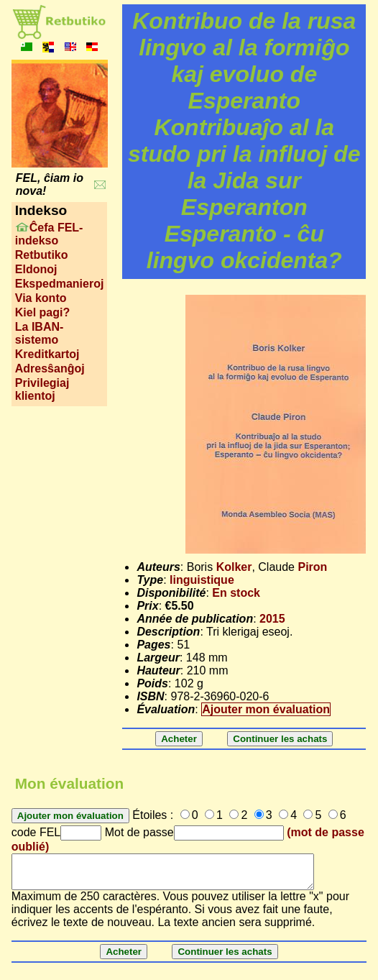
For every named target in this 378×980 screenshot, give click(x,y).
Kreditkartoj (47, 354)
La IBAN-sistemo (40, 333)
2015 (272, 619)
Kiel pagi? (42, 312)
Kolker (234, 567)
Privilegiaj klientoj (42, 389)
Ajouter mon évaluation (266, 709)
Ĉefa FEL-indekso (49, 234)
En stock (236, 593)
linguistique (202, 580)
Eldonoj (36, 269)
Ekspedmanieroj (60, 284)
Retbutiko (42, 255)
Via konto (41, 298)
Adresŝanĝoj (50, 368)
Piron (312, 567)
